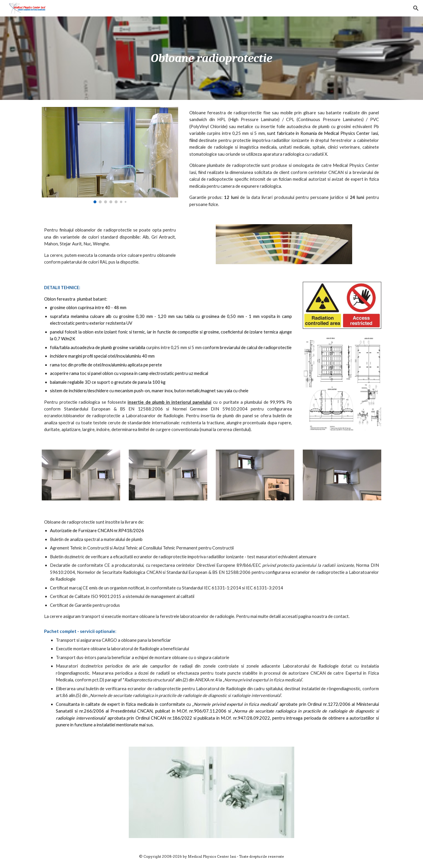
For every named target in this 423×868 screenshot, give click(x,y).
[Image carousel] (110, 155)
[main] (211, 58)
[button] (416, 8)
